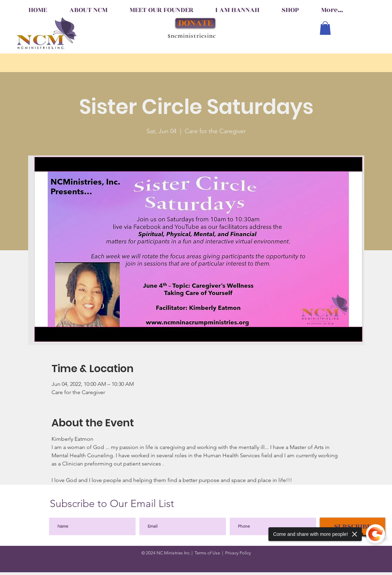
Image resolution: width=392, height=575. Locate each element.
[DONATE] (195, 23)
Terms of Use (207, 553)
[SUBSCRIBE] (353, 526)
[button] (325, 28)
